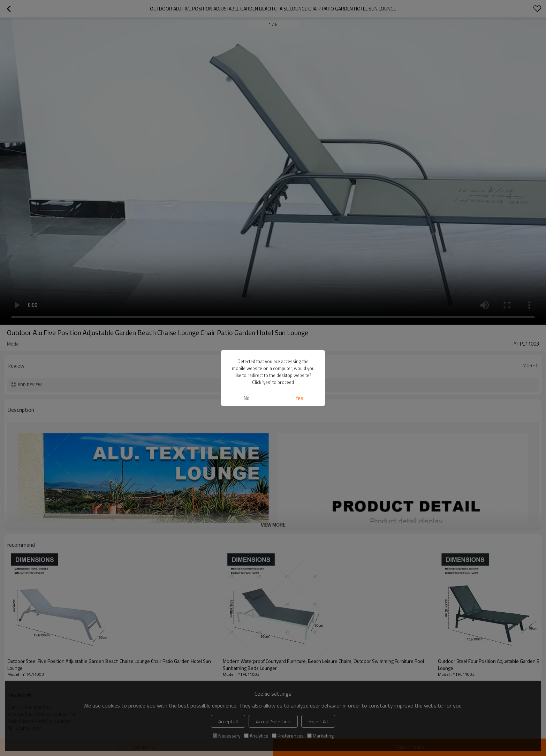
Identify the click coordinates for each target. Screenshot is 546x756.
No (247, 398)
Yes (299, 398)
